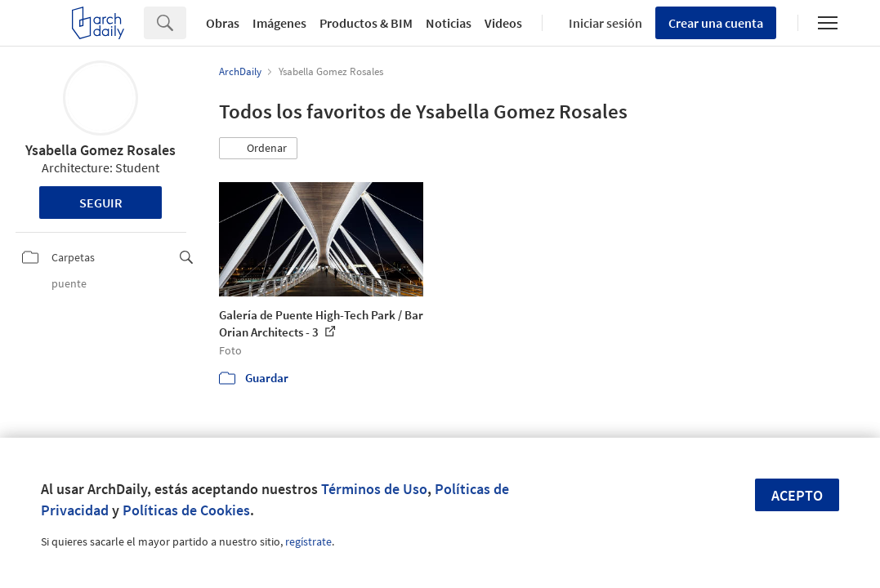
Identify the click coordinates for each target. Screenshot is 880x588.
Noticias (449, 23)
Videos (503, 23)
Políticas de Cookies (186, 510)
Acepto (797, 495)
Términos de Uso (374, 489)
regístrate (308, 541)
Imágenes (279, 23)
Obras (223, 23)
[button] (258, 149)
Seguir (101, 203)
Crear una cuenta (716, 23)
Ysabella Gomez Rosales (101, 150)
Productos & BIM (366, 23)
